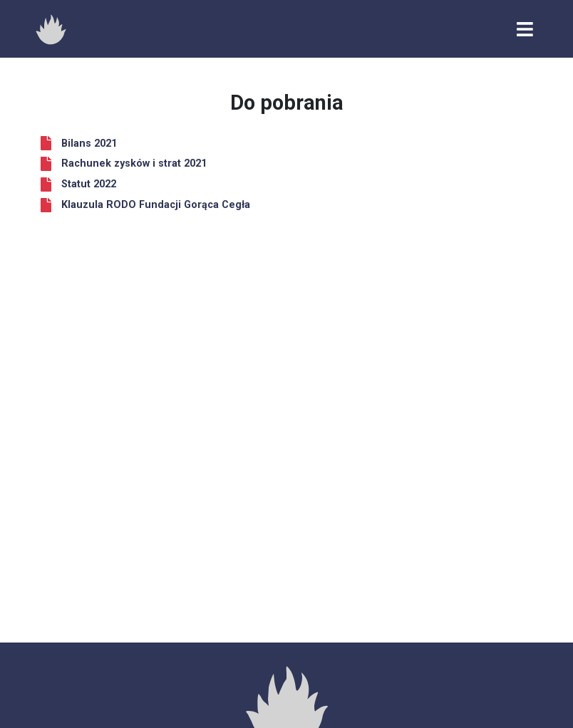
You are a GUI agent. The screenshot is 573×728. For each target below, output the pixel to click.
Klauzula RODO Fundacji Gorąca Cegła (156, 205)
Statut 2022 (89, 184)
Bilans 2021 (89, 144)
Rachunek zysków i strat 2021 (134, 163)
